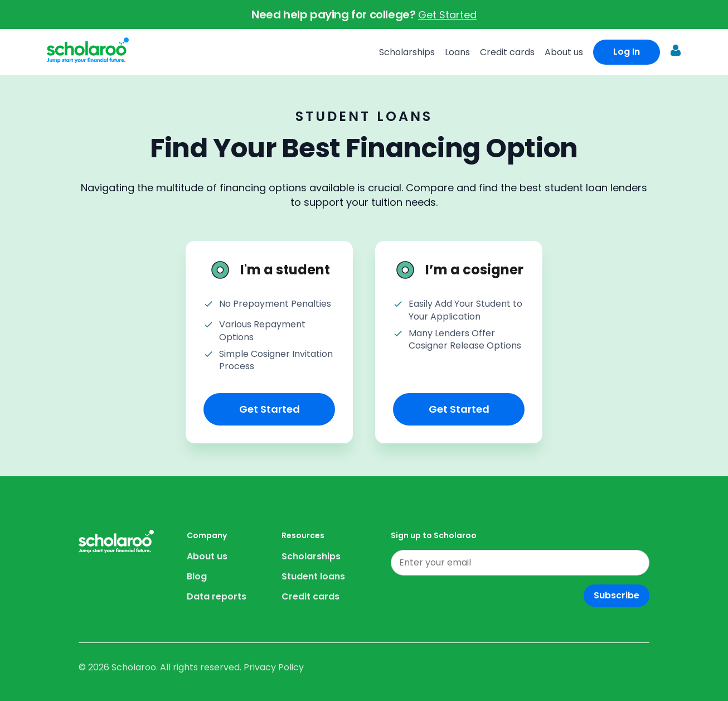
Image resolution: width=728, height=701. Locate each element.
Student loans (313, 576)
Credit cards (507, 52)
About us (564, 52)
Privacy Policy (274, 667)
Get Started (447, 15)
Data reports (217, 596)
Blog (197, 576)
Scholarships (407, 52)
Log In (627, 52)
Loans (457, 52)
